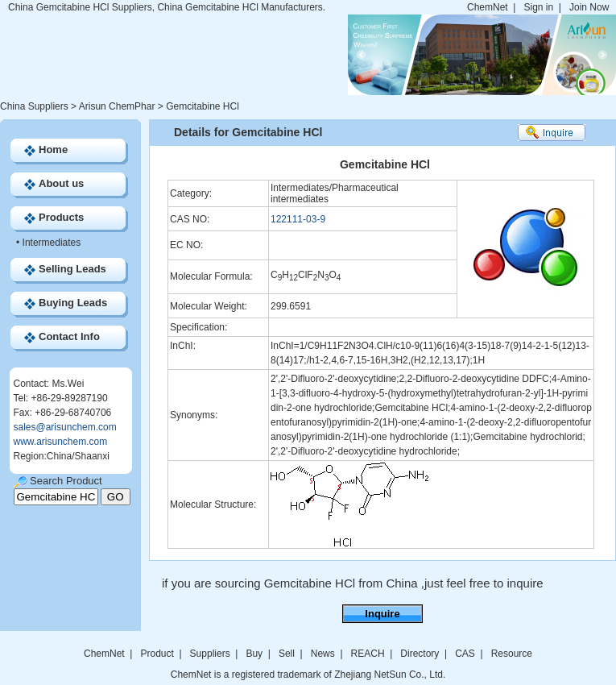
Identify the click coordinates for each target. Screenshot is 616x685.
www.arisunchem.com (61, 442)
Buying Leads (73, 303)
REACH (368, 654)
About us (61, 183)
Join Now (589, 7)
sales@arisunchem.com (65, 427)
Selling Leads (72, 269)
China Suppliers (34, 106)
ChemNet (488, 7)
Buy (254, 654)
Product (158, 654)
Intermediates (52, 243)
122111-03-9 (298, 219)
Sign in (538, 7)
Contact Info (69, 336)
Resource (512, 654)
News (323, 654)
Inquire (382, 614)
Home (53, 149)
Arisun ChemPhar (117, 106)
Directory (420, 654)
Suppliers (210, 654)
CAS (465, 654)
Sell (287, 654)
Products (61, 217)
